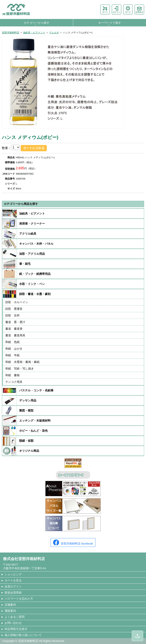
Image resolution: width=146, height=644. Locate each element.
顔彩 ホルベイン (17, 302)
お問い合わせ (13, 623)
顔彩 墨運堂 (14, 309)
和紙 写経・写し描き (20, 369)
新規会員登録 (13, 592)
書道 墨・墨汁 (15, 322)
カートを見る (13, 580)
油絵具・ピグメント (34, 33)
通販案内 (10, 611)
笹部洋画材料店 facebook (73, 542)
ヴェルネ (54, 33)
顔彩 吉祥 (12, 315)
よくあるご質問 (15, 617)
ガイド (128, 9)
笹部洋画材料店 (11, 33)
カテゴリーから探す (37, 23)
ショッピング (13, 574)
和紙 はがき (14, 349)
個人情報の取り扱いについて (23, 635)
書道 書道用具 (15, 335)
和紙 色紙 (12, 342)
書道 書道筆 (14, 329)
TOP (138, 637)
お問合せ (139, 9)
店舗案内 (10, 605)
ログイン (117, 9)
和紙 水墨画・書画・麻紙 (22, 362)
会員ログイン (13, 586)
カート (105, 9)
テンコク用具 (14, 382)
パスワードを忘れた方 (19, 599)
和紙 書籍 (12, 375)
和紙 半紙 (12, 355)
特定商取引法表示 (16, 629)
